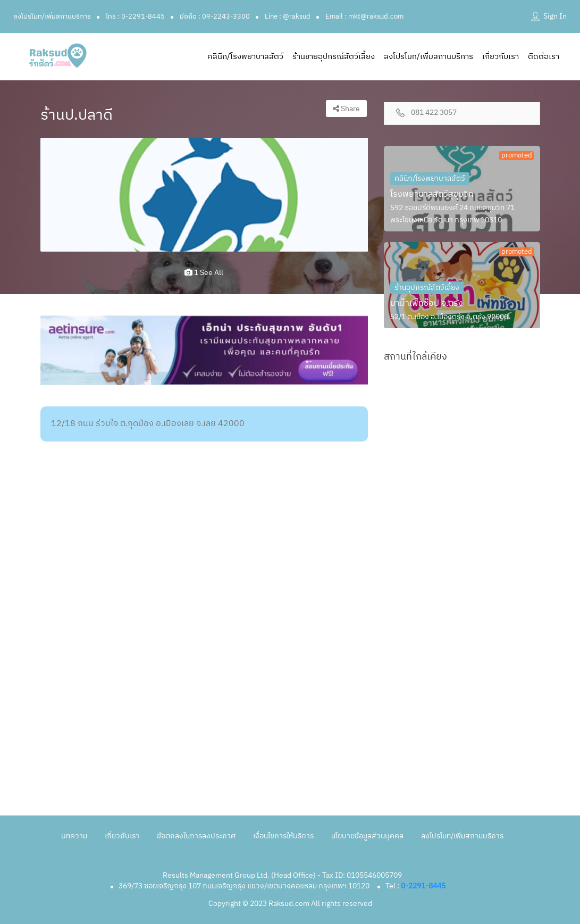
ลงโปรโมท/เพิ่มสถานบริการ (52, 16)
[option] (204, 195)
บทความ (74, 836)
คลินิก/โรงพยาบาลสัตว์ (245, 57)
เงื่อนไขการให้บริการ (283, 836)
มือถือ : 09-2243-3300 (215, 16)
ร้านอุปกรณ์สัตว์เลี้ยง (427, 288)
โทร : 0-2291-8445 (135, 16)
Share (346, 109)
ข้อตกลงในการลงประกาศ (196, 836)
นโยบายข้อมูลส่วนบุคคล (367, 836)
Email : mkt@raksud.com (364, 16)
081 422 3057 (434, 113)
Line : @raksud (288, 16)
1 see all (204, 273)
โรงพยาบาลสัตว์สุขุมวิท (432, 194)
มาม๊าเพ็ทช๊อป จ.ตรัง (427, 303)
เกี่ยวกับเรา (501, 57)
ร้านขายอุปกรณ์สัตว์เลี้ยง (334, 57)
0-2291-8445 (423, 886)
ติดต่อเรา (544, 57)
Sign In (555, 16)
